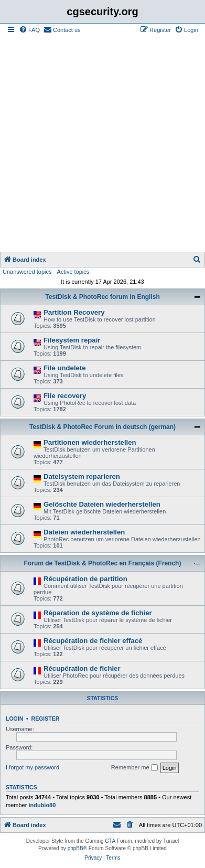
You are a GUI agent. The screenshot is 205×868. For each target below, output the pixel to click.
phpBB (75, 848)
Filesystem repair (72, 340)
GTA (110, 841)
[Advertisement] (102, 144)
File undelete (65, 368)
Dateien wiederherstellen (84, 532)
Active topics (73, 272)
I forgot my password (33, 767)
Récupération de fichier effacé (93, 641)
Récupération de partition (85, 579)
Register (46, 719)
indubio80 (42, 805)
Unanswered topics (27, 272)
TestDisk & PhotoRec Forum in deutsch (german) (102, 427)
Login (14, 719)
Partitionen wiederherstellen (90, 442)
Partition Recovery (74, 312)
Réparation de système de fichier (98, 613)
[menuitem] (29, 30)
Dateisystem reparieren (82, 476)
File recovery (65, 396)
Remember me (134, 768)
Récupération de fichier (82, 668)
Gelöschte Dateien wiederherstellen (102, 504)
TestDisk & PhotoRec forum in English (102, 297)
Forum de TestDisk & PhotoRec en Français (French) (103, 563)
